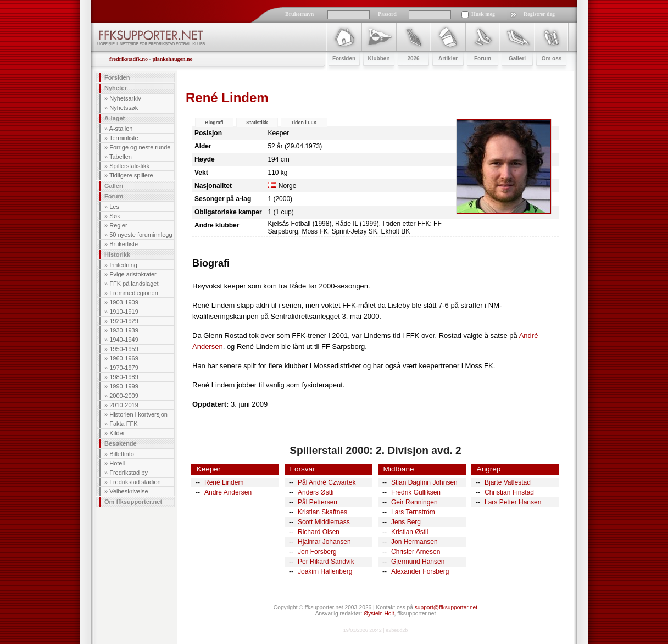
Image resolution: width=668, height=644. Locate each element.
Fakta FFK (123, 424)
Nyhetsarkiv (125, 98)
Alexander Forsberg (420, 571)
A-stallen (121, 129)
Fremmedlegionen (134, 293)
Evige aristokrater (133, 274)
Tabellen (121, 157)
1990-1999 (124, 386)
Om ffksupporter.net (133, 502)
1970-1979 (124, 368)
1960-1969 (124, 358)
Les (114, 207)
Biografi (214, 123)
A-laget (115, 118)
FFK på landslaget (134, 284)
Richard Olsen (319, 532)
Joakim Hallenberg (325, 571)
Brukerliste (124, 244)
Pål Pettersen (318, 502)
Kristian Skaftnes (322, 512)
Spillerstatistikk (129, 166)
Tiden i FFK (304, 123)
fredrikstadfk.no (129, 59)
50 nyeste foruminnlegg (141, 235)
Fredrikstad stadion (135, 482)
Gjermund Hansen (418, 562)
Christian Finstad (509, 492)
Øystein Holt (379, 614)
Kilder (117, 433)
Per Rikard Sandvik (326, 562)
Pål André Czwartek (327, 482)
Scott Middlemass (324, 522)
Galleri (114, 186)
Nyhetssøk (124, 108)
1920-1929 (124, 321)
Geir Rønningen (414, 502)
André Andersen (228, 492)
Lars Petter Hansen (513, 502)
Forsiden (117, 77)
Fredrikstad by (129, 473)
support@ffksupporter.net (446, 607)
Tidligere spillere (131, 175)
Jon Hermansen (414, 542)
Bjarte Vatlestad (508, 482)
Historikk (117, 254)
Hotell (117, 463)
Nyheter (116, 88)
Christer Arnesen (416, 552)
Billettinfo (122, 454)
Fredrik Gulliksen (416, 492)
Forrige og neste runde (140, 147)
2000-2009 (124, 396)
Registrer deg (539, 14)
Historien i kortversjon (138, 414)
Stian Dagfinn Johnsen (424, 482)
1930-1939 (124, 330)
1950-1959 (124, 349)
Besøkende (121, 443)
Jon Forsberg (317, 552)
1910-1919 (124, 312)
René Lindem (224, 482)
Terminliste (124, 138)
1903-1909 (124, 302)
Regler (118, 225)
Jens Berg (406, 522)
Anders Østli (316, 492)
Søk (115, 216)
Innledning (123, 265)
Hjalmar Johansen (324, 542)
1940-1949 (124, 340)
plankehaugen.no (172, 59)
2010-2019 (124, 405)
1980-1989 (124, 377)
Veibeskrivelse (129, 491)
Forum (114, 196)
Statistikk (257, 123)
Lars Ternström (413, 512)
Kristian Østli (410, 532)
